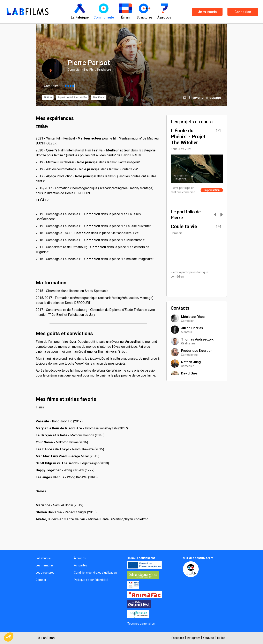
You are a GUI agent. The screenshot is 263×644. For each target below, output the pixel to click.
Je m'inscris (207, 12)
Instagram (193, 638)
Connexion (243, 12)
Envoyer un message (202, 98)
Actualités (81, 565)
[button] (9, 637)
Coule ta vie (184, 227)
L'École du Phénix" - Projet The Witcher (188, 137)
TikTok (221, 638)
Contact (41, 580)
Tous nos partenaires (141, 624)
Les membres (45, 565)
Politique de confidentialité (91, 580)
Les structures (45, 573)
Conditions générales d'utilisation (95, 573)
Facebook (178, 638)
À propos (80, 558)
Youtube (208, 638)
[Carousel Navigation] (216, 215)
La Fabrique (43, 558)
